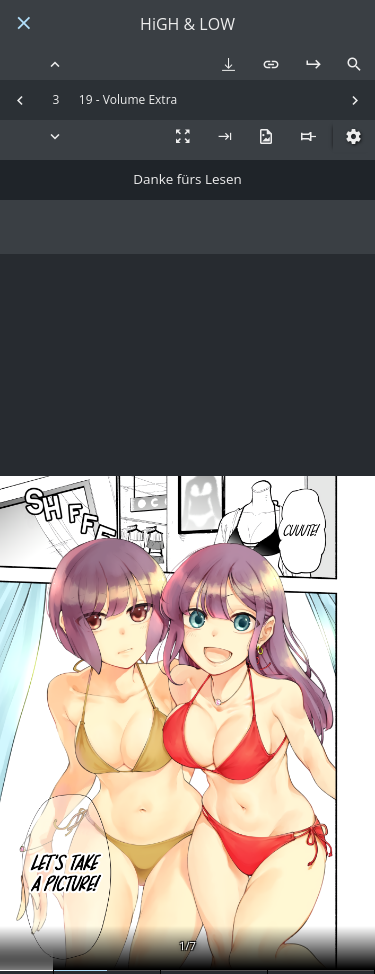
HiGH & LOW (187, 24)
